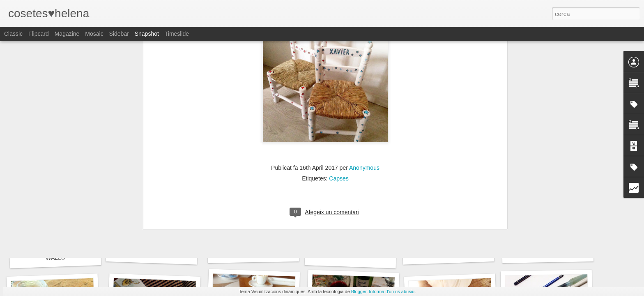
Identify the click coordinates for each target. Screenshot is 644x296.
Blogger (359, 291)
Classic (13, 34)
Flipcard (39, 34)
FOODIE (448, 254)
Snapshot (147, 34)
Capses (339, 48)
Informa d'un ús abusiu (392, 291)
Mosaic (94, 34)
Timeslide (177, 34)
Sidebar (119, 34)
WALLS (55, 258)
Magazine (67, 34)
